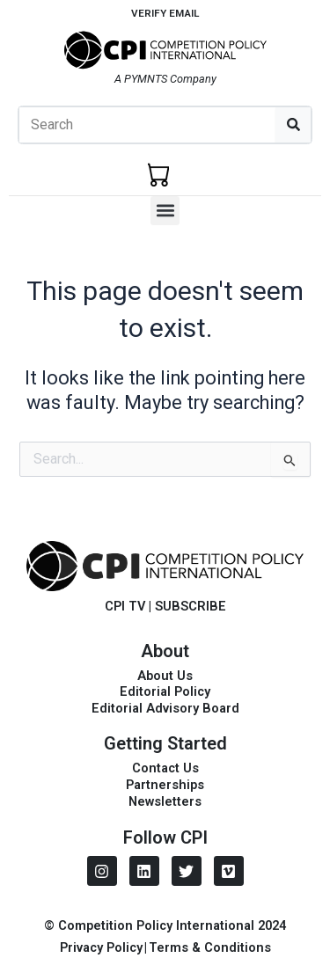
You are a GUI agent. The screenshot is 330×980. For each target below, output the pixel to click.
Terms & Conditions (210, 947)
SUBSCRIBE (191, 606)
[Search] (293, 125)
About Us (165, 676)
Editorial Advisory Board (165, 708)
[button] (165, 211)
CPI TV (125, 606)
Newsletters (165, 801)
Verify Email (165, 13)
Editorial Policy (165, 691)
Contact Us (165, 768)
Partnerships (165, 785)
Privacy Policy (101, 947)
